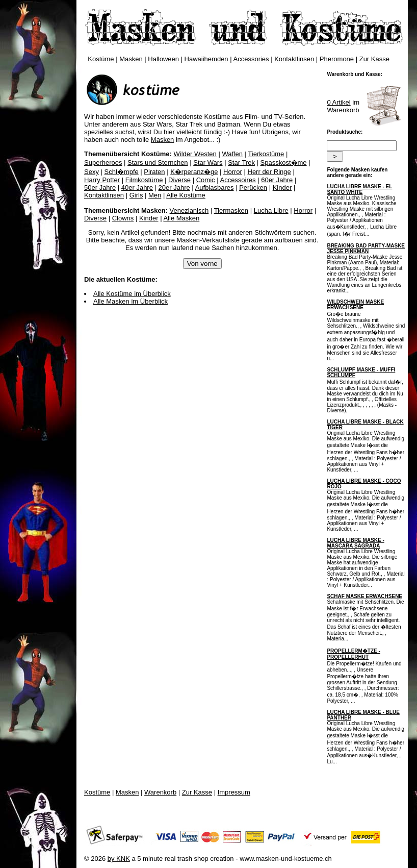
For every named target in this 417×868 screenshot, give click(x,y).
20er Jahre (174, 188)
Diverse (179, 180)
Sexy (92, 172)
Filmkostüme (144, 180)
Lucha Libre (271, 210)
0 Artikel (338, 102)
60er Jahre (277, 180)
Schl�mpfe (122, 172)
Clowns (123, 218)
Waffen (232, 154)
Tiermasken (231, 210)
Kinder (282, 188)
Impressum (234, 792)
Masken (131, 59)
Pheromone (337, 59)
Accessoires (238, 180)
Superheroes (103, 163)
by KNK (119, 859)
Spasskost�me (284, 163)
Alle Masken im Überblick (131, 301)
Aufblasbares (215, 188)
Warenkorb (160, 792)
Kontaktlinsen (294, 59)
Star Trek (241, 163)
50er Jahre (100, 188)
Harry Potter (102, 180)
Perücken (253, 188)
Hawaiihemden (206, 59)
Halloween (163, 59)
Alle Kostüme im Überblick (132, 294)
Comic (206, 180)
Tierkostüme (266, 154)
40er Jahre (137, 188)
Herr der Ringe (269, 172)
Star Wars (208, 163)
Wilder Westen (195, 154)
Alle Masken (181, 218)
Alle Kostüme (186, 195)
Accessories (251, 59)
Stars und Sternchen (158, 163)
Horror (233, 172)
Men (155, 195)
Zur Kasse (374, 59)
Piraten (154, 172)
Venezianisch (189, 210)
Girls (136, 195)
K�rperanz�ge (194, 172)
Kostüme (101, 59)
